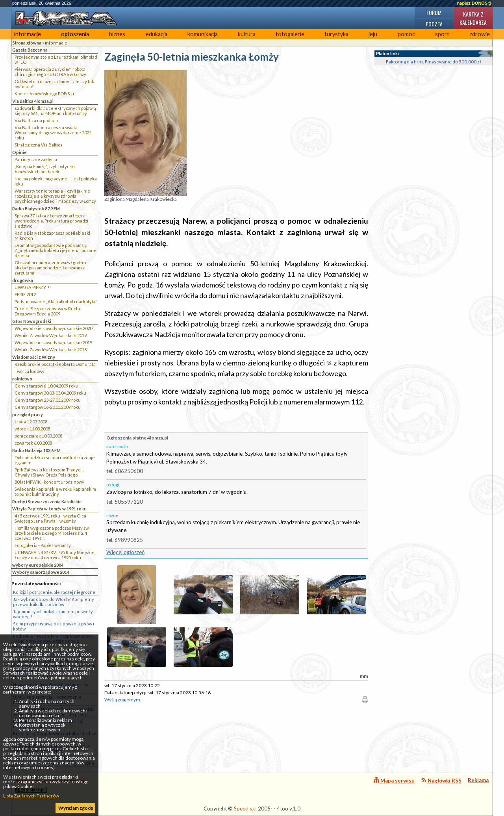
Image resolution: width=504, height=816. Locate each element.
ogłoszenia (75, 34)
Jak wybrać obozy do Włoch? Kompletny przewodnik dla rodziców (54, 602)
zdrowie (480, 34)
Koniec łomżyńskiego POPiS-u (44, 94)
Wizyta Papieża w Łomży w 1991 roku (49, 509)
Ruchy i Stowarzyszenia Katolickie (47, 502)
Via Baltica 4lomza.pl (33, 101)
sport (442, 34)
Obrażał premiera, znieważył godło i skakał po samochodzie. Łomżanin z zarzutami (50, 268)
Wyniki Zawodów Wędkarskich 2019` (51, 335)
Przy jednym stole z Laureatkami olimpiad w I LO (56, 59)
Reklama (478, 780)
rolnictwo (22, 379)
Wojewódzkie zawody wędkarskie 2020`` (55, 328)
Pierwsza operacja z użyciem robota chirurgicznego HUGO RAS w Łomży (50, 72)
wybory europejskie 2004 (38, 565)
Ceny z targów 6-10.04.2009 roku (46, 386)
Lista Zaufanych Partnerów (31, 796)
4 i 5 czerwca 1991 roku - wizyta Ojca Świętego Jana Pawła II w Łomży (50, 518)
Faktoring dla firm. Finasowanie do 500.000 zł (434, 62)
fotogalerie (290, 34)
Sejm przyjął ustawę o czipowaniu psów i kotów (54, 626)
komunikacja (203, 34)
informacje (28, 34)
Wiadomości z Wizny (34, 357)
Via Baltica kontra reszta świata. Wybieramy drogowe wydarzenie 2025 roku (53, 133)
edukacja (157, 34)
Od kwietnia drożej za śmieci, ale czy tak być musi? (54, 84)
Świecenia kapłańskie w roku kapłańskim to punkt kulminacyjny (55, 491)
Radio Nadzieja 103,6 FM (36, 450)
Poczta (434, 24)
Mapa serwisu (394, 780)
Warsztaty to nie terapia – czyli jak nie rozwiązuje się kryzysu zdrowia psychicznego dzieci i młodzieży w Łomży (55, 196)
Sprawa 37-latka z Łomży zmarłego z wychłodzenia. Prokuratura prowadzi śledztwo (51, 221)
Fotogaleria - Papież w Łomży (43, 545)
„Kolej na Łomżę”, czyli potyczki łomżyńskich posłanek (45, 169)
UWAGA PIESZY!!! (33, 287)
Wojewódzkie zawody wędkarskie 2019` (54, 342)
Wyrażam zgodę (76, 808)
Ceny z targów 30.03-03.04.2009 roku (50, 393)
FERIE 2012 (25, 294)
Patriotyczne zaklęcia (36, 159)
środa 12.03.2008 (31, 422)
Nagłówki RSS (441, 780)
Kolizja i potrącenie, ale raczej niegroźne (54, 592)
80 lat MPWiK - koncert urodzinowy (49, 482)
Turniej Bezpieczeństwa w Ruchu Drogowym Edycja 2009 (48, 311)
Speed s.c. (245, 809)
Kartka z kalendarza (473, 18)
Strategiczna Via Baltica (39, 145)
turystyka (336, 34)
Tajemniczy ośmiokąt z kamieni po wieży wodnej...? (53, 614)
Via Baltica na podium (36, 120)
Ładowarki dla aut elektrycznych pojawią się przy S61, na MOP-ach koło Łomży (55, 111)
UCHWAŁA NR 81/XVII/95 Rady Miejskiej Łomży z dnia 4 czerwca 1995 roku (55, 555)
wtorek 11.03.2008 (32, 429)
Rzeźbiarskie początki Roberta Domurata (55, 364)
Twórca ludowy (30, 371)
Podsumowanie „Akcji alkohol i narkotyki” (56, 301)
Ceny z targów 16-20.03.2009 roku (48, 407)
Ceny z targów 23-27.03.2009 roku (48, 400)
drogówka (23, 280)
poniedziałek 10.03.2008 (38, 436)
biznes (117, 34)
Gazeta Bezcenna (30, 50)
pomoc (406, 34)
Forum (434, 12)
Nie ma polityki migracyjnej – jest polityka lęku (56, 181)
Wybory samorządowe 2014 (41, 572)
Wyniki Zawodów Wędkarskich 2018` (51, 350)
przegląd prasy (28, 414)
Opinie (19, 152)
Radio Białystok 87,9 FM (36, 209)
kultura (247, 34)
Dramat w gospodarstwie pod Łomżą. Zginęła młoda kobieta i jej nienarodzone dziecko (56, 250)
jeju (373, 34)
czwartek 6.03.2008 (33, 443)
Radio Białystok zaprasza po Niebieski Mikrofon (52, 236)
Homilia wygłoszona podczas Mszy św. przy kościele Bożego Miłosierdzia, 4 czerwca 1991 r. (52, 533)
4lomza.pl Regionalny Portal (50, 785)
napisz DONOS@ (474, 3)
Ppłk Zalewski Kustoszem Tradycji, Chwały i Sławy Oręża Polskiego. (49, 472)
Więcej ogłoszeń (125, 552)
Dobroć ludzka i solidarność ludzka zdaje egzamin (55, 460)
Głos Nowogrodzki (32, 321)
